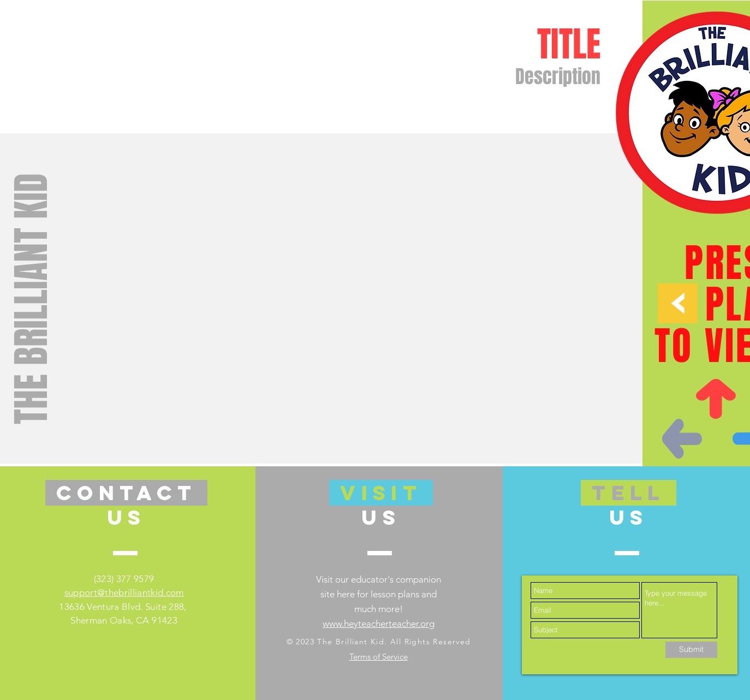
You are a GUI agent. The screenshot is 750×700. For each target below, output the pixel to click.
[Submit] (691, 650)
